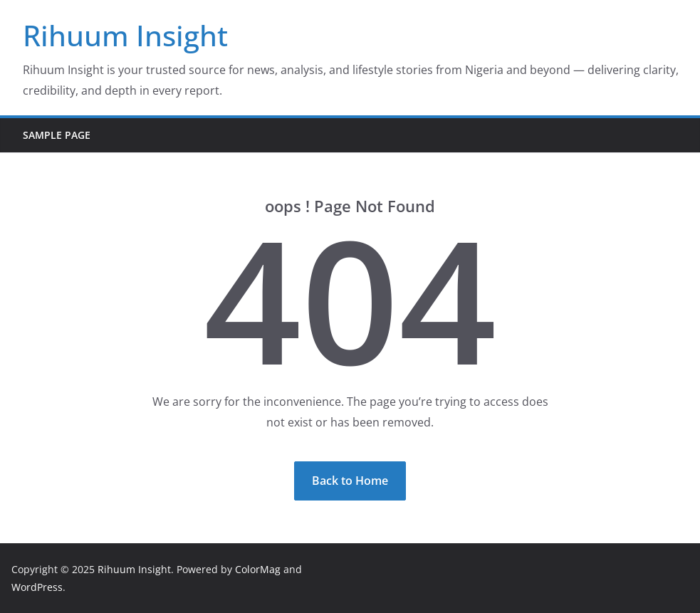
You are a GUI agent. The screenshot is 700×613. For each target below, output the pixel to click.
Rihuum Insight (125, 35)
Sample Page (57, 135)
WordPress (37, 587)
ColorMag (258, 569)
